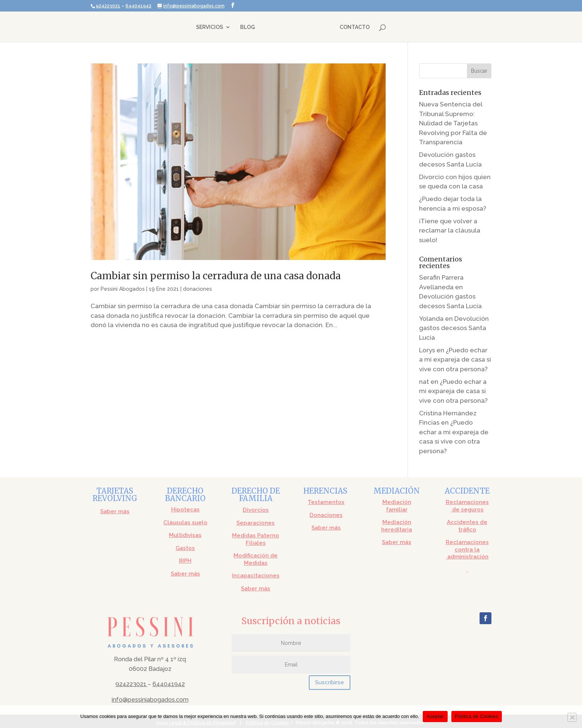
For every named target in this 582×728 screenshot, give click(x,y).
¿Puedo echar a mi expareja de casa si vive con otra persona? (455, 360)
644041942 (138, 6)
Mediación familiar (397, 506)
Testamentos (326, 502)
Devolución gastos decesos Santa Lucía (454, 328)
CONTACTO (354, 27)
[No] (572, 717)
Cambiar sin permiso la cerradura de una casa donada (216, 276)
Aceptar (435, 716)
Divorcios (256, 510)
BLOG (248, 27)
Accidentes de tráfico (467, 526)
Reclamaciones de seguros (467, 506)
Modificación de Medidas (256, 559)
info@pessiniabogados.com (150, 700)
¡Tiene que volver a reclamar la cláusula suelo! (450, 230)
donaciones (197, 289)
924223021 (108, 6)
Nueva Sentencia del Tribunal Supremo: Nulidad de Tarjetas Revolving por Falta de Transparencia (453, 123)
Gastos (185, 548)
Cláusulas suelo (185, 523)
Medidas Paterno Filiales (256, 539)
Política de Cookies (477, 716)
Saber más (115, 511)
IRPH (185, 561)
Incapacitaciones (256, 576)
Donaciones (326, 515)
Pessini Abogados (123, 289)
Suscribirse (330, 682)
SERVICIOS (210, 27)
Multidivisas (185, 535)
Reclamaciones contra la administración (467, 549)
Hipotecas (185, 510)
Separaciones (256, 523)
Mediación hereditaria (397, 526)
